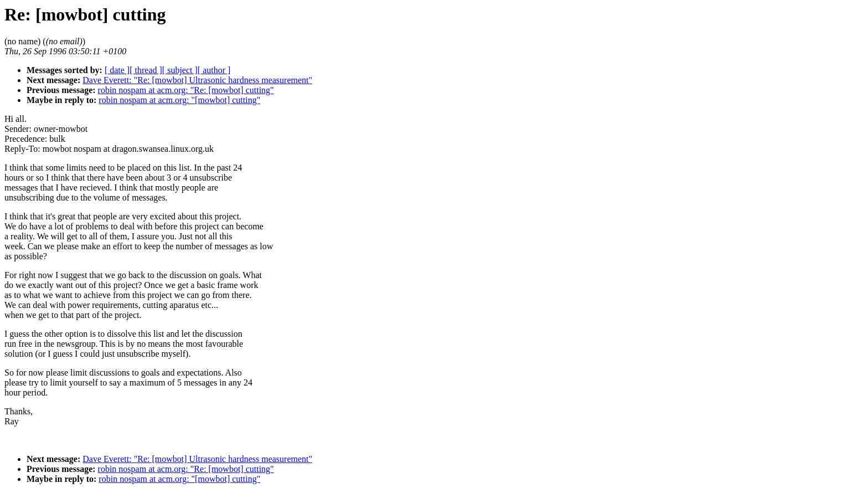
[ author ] (214, 70)
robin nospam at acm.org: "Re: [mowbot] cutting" (186, 90)
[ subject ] (180, 70)
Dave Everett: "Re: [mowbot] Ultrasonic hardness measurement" (197, 80)
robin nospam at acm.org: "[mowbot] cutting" (179, 100)
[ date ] (117, 70)
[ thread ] (146, 70)
